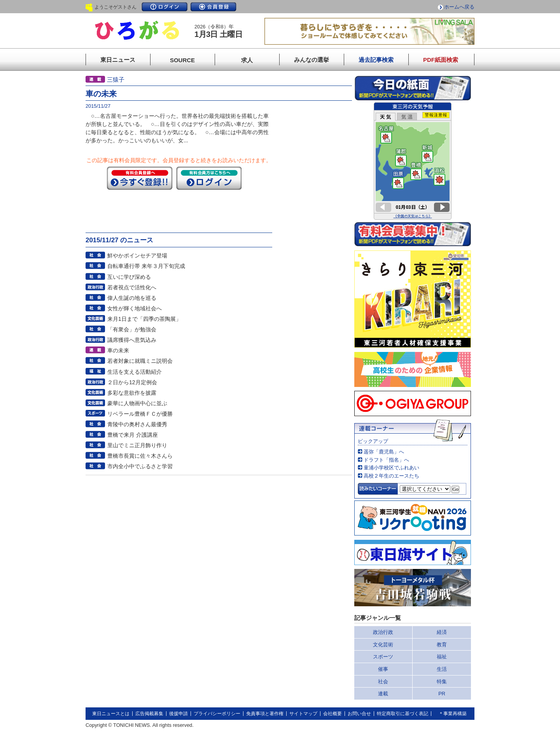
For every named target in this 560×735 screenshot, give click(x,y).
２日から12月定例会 (132, 382)
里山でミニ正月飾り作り (137, 445)
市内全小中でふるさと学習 (140, 466)
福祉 (442, 657)
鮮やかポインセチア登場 (137, 255)
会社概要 (332, 714)
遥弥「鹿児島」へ (384, 452)
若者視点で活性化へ (132, 287)
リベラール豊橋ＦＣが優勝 (140, 414)
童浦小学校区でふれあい (391, 468)
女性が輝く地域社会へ (135, 308)
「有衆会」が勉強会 (132, 329)
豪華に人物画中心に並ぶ (137, 403)
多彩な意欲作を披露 (132, 393)
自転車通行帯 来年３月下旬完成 (146, 266)
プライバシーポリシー (217, 714)
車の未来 (118, 350)
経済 (442, 632)
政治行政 (383, 632)
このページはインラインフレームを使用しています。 (413, 161)
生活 (442, 669)
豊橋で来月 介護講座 (133, 435)
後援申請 (178, 714)
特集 (442, 682)
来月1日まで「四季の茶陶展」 (144, 319)
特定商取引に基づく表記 (402, 714)
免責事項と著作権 (265, 714)
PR (442, 694)
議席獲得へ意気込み (132, 340)
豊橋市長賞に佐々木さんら (140, 456)
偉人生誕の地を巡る (132, 298)
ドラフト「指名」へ (386, 460)
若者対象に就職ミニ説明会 (140, 361)
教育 (442, 645)
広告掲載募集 (149, 714)
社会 (383, 682)
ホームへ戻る (459, 7)
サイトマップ (303, 714)
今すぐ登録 (140, 178)
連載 (383, 694)
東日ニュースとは (111, 714)
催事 (383, 669)
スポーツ (383, 657)
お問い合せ (359, 714)
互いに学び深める (129, 277)
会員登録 (213, 7)
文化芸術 (383, 645)
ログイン (164, 7)
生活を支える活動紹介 (135, 372)
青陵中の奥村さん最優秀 (137, 424)
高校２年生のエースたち (391, 476)
